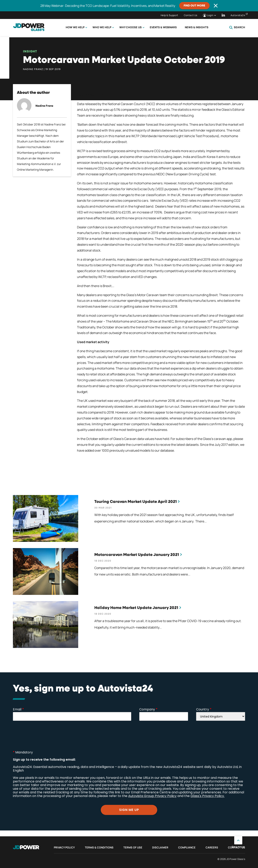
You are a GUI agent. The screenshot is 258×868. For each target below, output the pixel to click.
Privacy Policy (64, 847)
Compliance (187, 847)
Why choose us (131, 27)
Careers (212, 847)
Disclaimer (160, 847)
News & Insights (197, 27)
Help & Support (169, 15)
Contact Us (191, 15)
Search (237, 27)
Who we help (102, 27)
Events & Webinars (163, 27)
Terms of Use (133, 847)
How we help (75, 27)
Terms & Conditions (99, 847)
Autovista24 (238, 15)
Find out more (194, 6)
